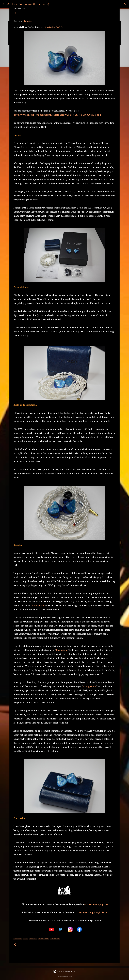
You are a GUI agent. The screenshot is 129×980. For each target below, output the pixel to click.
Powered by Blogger (64, 971)
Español (28, 21)
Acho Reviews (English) (28, 4)
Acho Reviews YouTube (54, 27)
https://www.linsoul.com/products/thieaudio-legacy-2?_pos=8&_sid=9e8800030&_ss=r (57, 115)
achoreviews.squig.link (96, 904)
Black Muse (62, 650)
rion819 (70, 976)
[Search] (125, 4)
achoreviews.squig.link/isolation (91, 912)
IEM (25, 939)
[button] (15, 13)
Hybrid (18, 939)
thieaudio (44, 939)
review (33, 939)
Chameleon (38, 606)
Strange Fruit (90, 686)
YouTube (55, 939)
